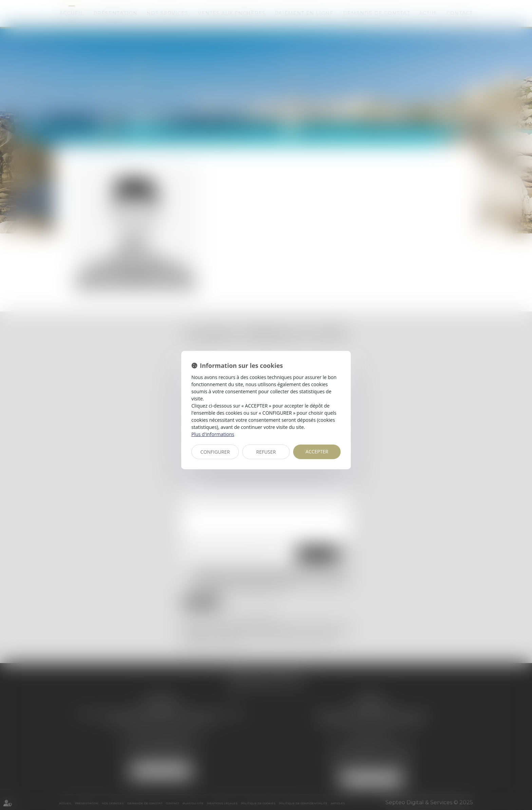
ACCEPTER (317, 451)
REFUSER (266, 452)
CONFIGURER (215, 452)
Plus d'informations (213, 434)
